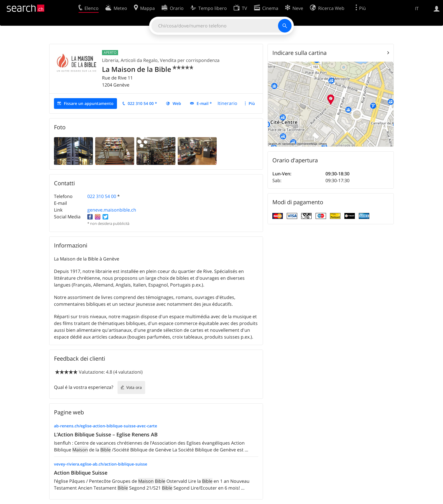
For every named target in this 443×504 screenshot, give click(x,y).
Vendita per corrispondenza (190, 60)
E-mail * (204, 103)
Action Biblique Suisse (81, 473)
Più (252, 103)
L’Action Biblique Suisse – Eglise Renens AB (106, 434)
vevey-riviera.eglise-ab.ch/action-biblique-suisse (101, 464)
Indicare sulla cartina (299, 53)
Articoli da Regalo (139, 60)
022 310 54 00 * (142, 103)
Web (177, 103)
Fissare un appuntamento (89, 103)
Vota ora (134, 387)
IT (417, 8)
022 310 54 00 (102, 196)
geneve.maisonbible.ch (112, 210)
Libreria (110, 60)
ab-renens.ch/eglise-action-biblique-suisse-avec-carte (106, 426)
